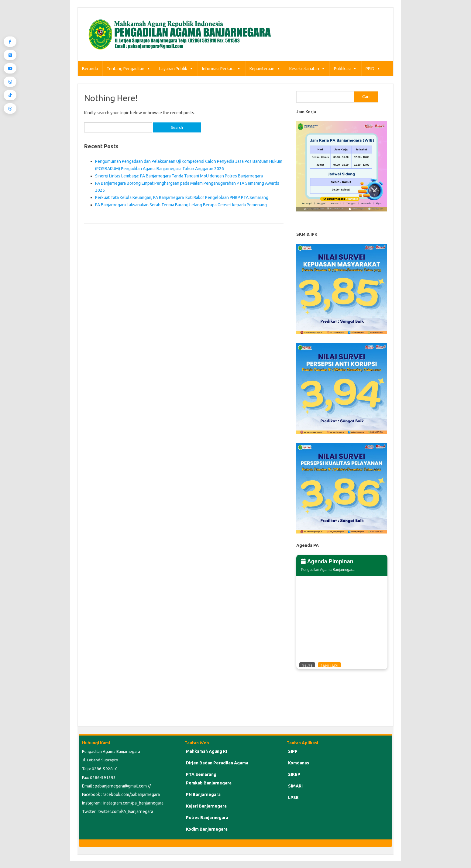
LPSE (293, 798)
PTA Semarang (201, 774)
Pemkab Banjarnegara (209, 783)
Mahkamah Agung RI (206, 751)
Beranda (90, 69)
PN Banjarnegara (203, 794)
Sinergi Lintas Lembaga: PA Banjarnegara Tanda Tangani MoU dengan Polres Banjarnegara (179, 176)
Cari (366, 97)
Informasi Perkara (221, 69)
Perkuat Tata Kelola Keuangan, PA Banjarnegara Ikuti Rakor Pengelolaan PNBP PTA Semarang (182, 197)
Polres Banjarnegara (207, 818)
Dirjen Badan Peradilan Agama (217, 763)
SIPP (293, 751)
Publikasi (345, 69)
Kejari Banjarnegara (206, 806)
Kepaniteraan (265, 69)
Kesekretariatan (307, 69)
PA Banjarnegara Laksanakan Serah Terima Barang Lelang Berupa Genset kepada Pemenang (181, 205)
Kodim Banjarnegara (207, 829)
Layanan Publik (176, 69)
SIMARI (295, 786)
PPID (373, 69)
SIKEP (294, 774)
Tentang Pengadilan (129, 69)
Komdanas (299, 763)
